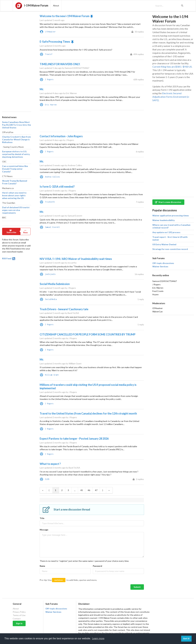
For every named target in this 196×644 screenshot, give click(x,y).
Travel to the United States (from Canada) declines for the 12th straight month (88, 413)
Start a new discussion (168, 202)
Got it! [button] (186, 639)
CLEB (47, 479)
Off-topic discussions (163, 263)
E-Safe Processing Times (55, 42)
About (16, 609)
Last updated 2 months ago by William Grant (61, 363)
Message (44, 530)
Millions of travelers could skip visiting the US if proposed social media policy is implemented (88, 386)
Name (42, 566)
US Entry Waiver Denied (164, 244)
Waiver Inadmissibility (164, 220)
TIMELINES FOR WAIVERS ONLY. (60, 64)
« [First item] (43, 490)
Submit (137, 587)
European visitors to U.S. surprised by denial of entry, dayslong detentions (16, 154)
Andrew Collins (52, 177)
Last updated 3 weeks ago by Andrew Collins (61, 165)
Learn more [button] (98, 638)
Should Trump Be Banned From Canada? (15, 182)
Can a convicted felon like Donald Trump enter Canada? (15, 169)
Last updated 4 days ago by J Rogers (57, 140)
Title (42, 518)
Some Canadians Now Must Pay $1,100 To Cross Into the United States (17, 125)
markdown (59, 580)
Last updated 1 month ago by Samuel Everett (61, 216)
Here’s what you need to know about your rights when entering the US (14, 195)
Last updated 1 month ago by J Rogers (58, 288)
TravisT (49, 54)
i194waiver (50, 32)
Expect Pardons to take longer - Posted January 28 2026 (74, 439)
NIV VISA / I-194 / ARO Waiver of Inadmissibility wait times (76, 259)
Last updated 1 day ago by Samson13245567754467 (64, 68)
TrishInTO (50, 202)
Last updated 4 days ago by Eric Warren (58, 93)
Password (97, 566)
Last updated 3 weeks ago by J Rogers (58, 191)
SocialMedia (51, 299)
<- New (25, 231)
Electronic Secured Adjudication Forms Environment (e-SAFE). (171, 97)
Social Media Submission (55, 284)
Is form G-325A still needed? (57, 187)
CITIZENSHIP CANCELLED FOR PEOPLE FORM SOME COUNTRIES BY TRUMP (88, 334)
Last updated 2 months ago (53, 46)
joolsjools (50, 274)
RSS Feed (9, 258)
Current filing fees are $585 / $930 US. (172, 67)
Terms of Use (19, 615)
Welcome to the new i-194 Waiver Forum (65, 16)
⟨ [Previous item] (49, 490)
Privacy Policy (19, 612)
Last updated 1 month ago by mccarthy (58, 263)
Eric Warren (51, 105)
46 (89, 490)
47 (96, 490)
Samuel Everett (52, 227)
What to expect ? (50, 464)
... (75, 490)
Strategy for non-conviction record (170, 249)
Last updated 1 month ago (52, 20)
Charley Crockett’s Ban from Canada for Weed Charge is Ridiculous (16, 139)
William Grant (52, 375)
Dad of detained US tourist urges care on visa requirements (16, 210)
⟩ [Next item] (103, 490)
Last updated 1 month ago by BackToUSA (59, 313)
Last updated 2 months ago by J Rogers (58, 338)
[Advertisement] (16, 60)
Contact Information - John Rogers (61, 136)
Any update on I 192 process (166, 232)
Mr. (42, 89)
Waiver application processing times (171, 215)
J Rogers (49, 79)
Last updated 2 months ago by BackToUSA (60, 468)
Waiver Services (160, 267)
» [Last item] (109, 490)
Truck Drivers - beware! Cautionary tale (64, 309)
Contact (17, 619)
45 (82, 490)
